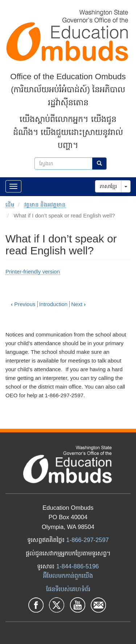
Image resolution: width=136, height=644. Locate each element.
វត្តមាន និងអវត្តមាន (45, 205)
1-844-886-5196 (77, 566)
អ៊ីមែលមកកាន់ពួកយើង (68, 576)
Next (78, 304)
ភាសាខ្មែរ (108, 186)
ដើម (10, 205)
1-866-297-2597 (88, 540)
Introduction (53, 304)
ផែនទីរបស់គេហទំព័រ (68, 589)
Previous (23, 304)
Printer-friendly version (33, 272)
